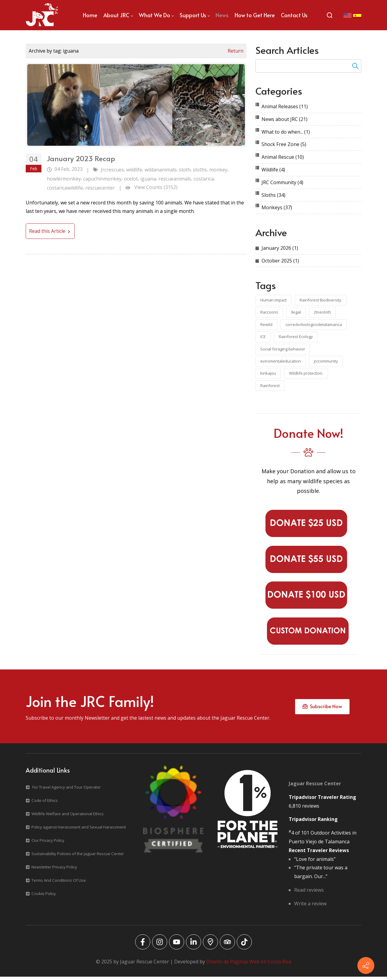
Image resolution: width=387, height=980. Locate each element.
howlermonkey (64, 179)
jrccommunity (326, 361)
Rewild (266, 324)
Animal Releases (285, 106)
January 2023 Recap (81, 158)
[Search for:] (308, 66)
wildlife (134, 170)
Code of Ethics (45, 804)
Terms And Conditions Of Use (59, 884)
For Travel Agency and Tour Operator (67, 790)
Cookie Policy (44, 897)
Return (236, 51)
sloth (185, 170)
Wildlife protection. (306, 373)
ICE (263, 337)
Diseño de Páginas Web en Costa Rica (249, 965)
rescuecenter (100, 188)
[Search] (330, 15)
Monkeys (277, 207)
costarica (204, 179)
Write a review (310, 907)
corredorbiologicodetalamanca (314, 324)
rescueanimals (175, 179)
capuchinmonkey (102, 179)
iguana (148, 179)
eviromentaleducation (281, 361)
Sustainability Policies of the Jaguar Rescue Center (78, 857)
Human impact (273, 300)
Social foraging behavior (283, 349)
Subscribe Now (322, 708)
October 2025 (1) (280, 261)
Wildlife (273, 170)
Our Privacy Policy (48, 844)
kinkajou (268, 373)
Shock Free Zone (284, 144)
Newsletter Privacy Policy (54, 870)
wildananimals (161, 170)
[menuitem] (90, 15)
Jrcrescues (112, 170)
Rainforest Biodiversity (320, 300)
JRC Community (282, 182)
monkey (218, 170)
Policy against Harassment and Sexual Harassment (79, 830)
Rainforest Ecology (296, 337)
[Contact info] (366, 965)
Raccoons (269, 312)
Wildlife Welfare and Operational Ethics (68, 817)
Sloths (273, 195)
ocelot (131, 179)
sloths (200, 170)
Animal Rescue (283, 157)
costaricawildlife (65, 188)
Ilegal (296, 312)
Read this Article (50, 231)
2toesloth (322, 312)
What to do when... (286, 132)
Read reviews (309, 893)
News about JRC (285, 119)
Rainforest (270, 386)
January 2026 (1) (280, 248)
